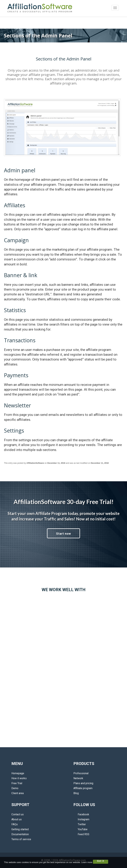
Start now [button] (63, 534)
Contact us (18, 814)
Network (78, 778)
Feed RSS (81, 834)
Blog (76, 793)
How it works (19, 778)
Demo (15, 788)
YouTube (80, 829)
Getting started (20, 829)
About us (17, 819)
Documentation (20, 834)
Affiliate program (83, 788)
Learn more (87, 862)
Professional (81, 773)
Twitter (80, 824)
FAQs (15, 824)
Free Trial (17, 783)
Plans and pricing (83, 783)
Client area (18, 793)
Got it (101, 861)
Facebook (81, 814)
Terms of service (21, 839)
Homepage (18, 773)
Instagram (81, 819)
